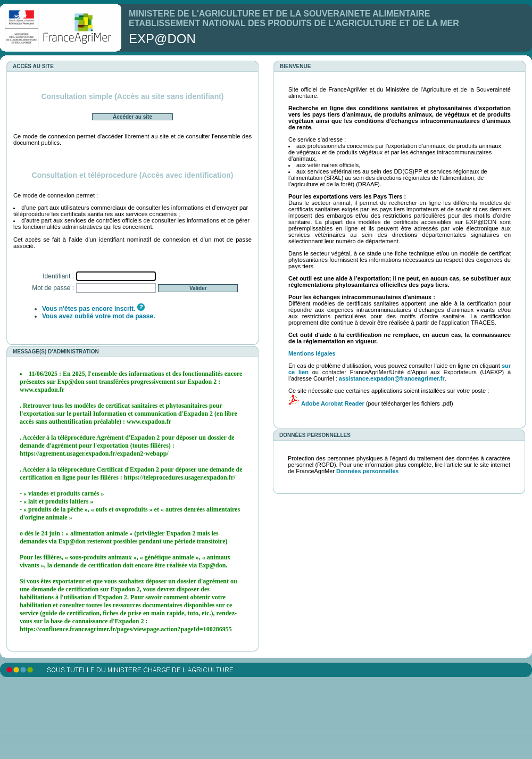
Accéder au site (132, 117)
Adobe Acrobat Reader (333, 403)
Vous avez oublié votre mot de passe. (99, 316)
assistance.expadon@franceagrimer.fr (392, 378)
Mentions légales (312, 353)
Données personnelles (367, 471)
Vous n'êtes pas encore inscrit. (89, 309)
